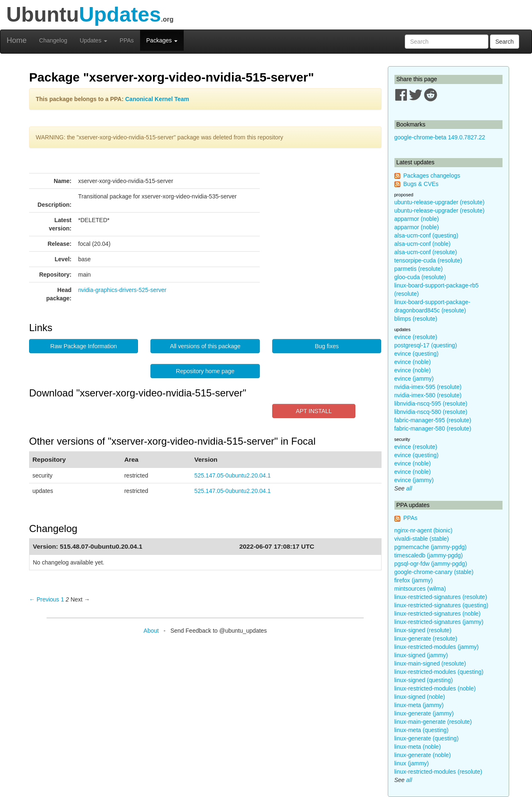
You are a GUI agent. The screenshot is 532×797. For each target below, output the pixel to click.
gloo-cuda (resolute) (420, 277)
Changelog (53, 40)
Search (505, 42)
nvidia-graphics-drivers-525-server (122, 290)
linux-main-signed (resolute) (430, 663)
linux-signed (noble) (420, 697)
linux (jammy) (412, 763)
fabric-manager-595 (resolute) (433, 420)
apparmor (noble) (417, 219)
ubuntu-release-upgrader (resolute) (440, 202)
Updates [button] (94, 40)
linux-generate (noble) (423, 755)
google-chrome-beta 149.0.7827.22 (440, 137)
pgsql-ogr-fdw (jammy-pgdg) (431, 564)
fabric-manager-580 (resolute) (433, 428)
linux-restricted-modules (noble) (435, 688)
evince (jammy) (414, 379)
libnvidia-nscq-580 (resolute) (431, 412)
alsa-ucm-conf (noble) (422, 244)
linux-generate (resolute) (426, 639)
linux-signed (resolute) (423, 630)
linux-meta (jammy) (419, 705)
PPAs (127, 40)
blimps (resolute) (416, 319)
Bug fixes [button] (327, 346)
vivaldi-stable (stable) (422, 539)
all (409, 488)
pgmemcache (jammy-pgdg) (431, 547)
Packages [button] (162, 40)
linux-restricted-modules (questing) (439, 672)
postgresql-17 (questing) (426, 345)
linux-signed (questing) (424, 680)
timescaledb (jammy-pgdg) (429, 555)
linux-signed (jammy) (421, 655)
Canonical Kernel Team (157, 99)
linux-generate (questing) (427, 738)
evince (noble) (413, 362)
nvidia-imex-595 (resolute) (428, 387)
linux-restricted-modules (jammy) (437, 647)
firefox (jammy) (414, 580)
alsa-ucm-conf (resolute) (426, 252)
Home (17, 40)
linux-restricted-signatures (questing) (441, 605)
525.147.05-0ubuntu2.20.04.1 (233, 475)
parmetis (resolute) (419, 269)
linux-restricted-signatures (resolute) (441, 597)
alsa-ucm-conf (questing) (426, 235)
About (151, 631)
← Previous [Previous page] (44, 599)
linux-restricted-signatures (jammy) (439, 622)
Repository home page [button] (205, 371)
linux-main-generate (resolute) (433, 722)
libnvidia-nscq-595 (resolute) (431, 403)
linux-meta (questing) (422, 730)
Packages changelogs (432, 176)
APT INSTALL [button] (314, 411)
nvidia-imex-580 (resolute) (428, 395)
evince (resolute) (416, 337)
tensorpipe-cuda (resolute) (428, 260)
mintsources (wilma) (420, 589)
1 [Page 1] (62, 599)
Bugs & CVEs (421, 184)
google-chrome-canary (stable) (434, 572)
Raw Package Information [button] (84, 346)
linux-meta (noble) (418, 747)
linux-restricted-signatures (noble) (438, 614)
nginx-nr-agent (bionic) (424, 530)
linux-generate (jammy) (424, 713)
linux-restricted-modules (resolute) (438, 772)
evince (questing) (417, 354)
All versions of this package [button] (205, 346)
